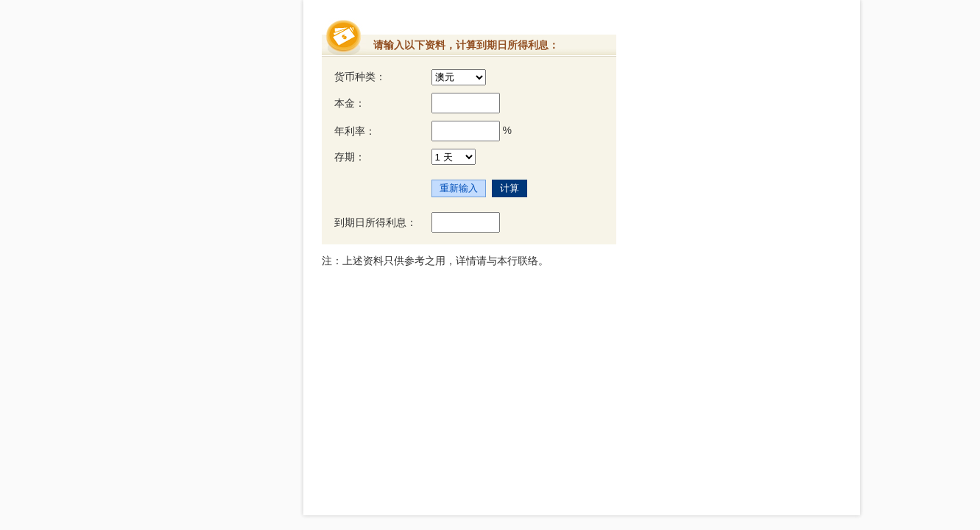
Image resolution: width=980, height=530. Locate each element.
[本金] (466, 103)
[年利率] (466, 131)
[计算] (510, 188)
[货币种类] (459, 77)
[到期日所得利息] (466, 222)
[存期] (454, 157)
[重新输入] (459, 188)
